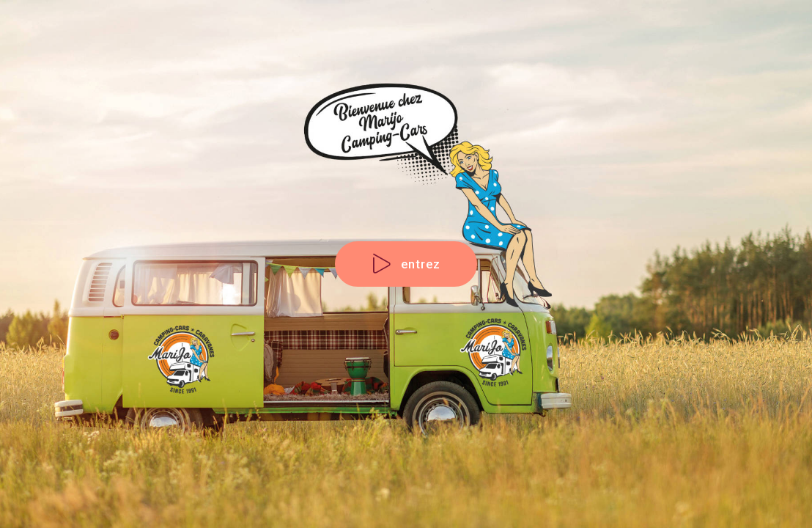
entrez (406, 264)
